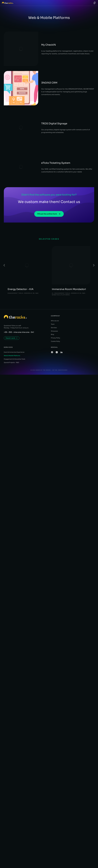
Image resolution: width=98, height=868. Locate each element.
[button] (95, 3)
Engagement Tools (16, 282)
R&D (39, 282)
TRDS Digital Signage (44, 113)
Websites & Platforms (61, 284)
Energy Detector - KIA (21, 279)
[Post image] (27, 255)
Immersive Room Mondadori (69, 279)
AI (53, 282)
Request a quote (12, 327)
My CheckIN (39, 39)
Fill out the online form (49, 203)
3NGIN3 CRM (39, 76)
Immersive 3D (31, 282)
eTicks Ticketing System (46, 149)
